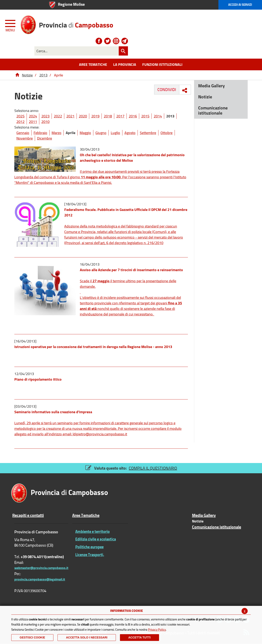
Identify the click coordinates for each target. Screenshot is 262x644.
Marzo (56, 133)
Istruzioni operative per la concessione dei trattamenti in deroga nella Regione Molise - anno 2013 (93, 347)
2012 (20, 122)
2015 (145, 116)
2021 (70, 116)
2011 (33, 122)
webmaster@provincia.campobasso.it (41, 568)
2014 (158, 116)
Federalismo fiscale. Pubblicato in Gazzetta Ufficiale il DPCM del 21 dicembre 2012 (126, 212)
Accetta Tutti (139, 637)
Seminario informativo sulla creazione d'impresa (53, 412)
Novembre (25, 138)
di (76, 23)
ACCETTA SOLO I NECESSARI (87, 637)
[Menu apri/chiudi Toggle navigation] (11, 25)
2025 (20, 116)
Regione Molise (71, 4)
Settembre (148, 133)
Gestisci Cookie (32, 637)
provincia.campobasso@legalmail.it (40, 579)
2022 (58, 116)
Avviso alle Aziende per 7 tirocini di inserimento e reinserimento (131, 270)
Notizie (27, 75)
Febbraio (40, 133)
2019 (95, 116)
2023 (45, 116)
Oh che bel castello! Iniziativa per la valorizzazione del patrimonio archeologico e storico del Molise (132, 158)
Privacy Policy (157, 630)
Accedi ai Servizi (240, 5)
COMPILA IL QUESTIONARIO (153, 468)
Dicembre (45, 138)
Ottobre (167, 133)
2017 (120, 116)
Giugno (101, 133)
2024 (33, 116)
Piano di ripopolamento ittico (38, 379)
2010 (45, 122)
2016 (133, 116)
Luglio (115, 133)
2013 (43, 75)
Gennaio (23, 133)
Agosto (130, 133)
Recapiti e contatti (28, 515)
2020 (83, 116)
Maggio (85, 133)
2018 (108, 116)
